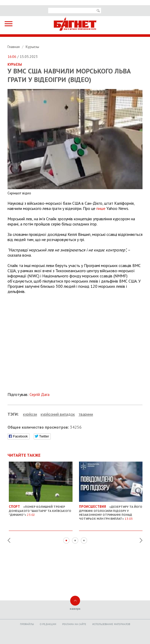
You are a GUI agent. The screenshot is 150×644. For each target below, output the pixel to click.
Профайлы (27, 624)
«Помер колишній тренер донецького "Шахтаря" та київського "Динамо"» (41, 509)
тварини (86, 414)
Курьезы (32, 47)
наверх (75, 609)
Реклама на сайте (74, 624)
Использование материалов (111, 624)
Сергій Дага (40, 394)
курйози (30, 414)
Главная (14, 47)
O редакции (48, 624)
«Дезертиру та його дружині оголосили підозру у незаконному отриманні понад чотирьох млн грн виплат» (111, 511)
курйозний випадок (58, 414)
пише (101, 208)
